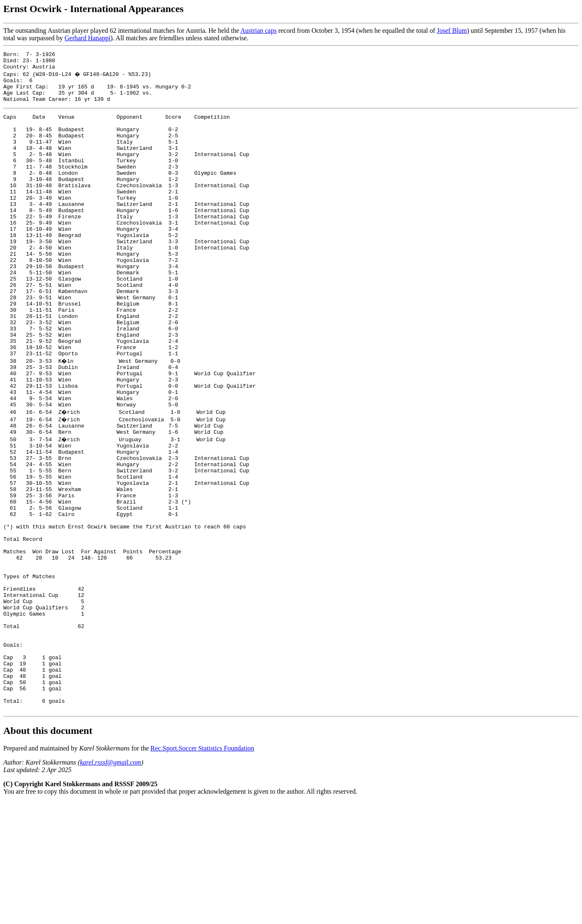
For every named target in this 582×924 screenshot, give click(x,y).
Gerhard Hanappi (88, 38)
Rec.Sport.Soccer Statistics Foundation (202, 870)
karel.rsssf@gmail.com (111, 884)
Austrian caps (258, 31)
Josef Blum (452, 31)
